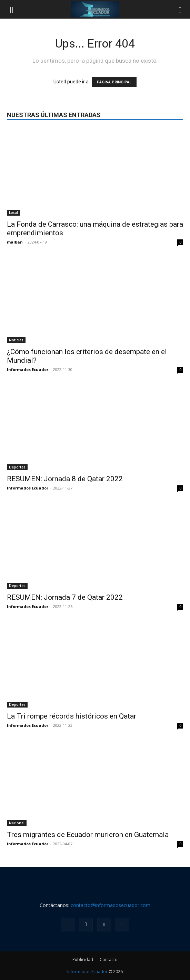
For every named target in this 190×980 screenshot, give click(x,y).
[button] (12, 9)
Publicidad (83, 960)
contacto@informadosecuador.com (111, 905)
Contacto (109, 960)
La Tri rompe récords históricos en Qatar (72, 716)
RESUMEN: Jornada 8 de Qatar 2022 (65, 479)
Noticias (16, 340)
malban (15, 242)
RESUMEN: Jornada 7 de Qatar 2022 (65, 597)
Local (13, 213)
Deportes (17, 467)
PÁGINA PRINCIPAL (114, 82)
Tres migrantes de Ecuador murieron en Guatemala (88, 835)
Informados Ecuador (28, 369)
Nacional (17, 823)
